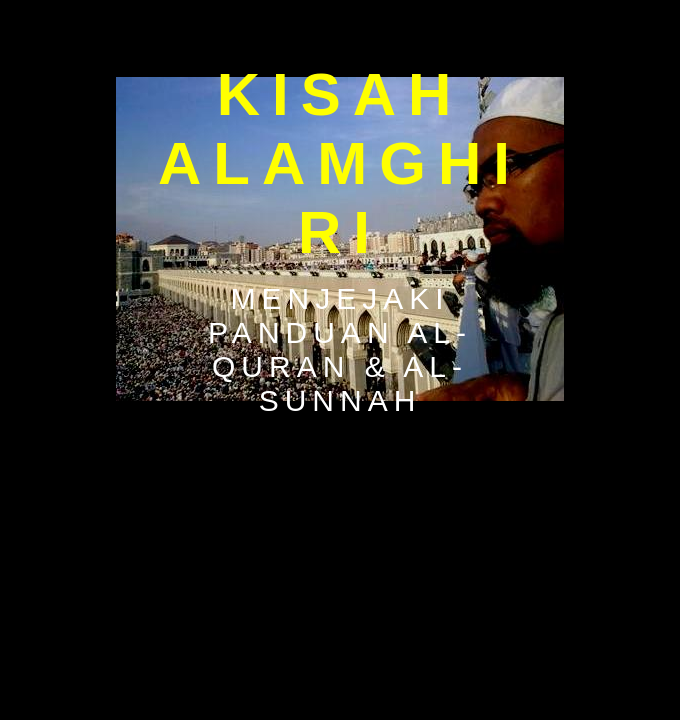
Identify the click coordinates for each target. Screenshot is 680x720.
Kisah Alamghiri (340, 163)
